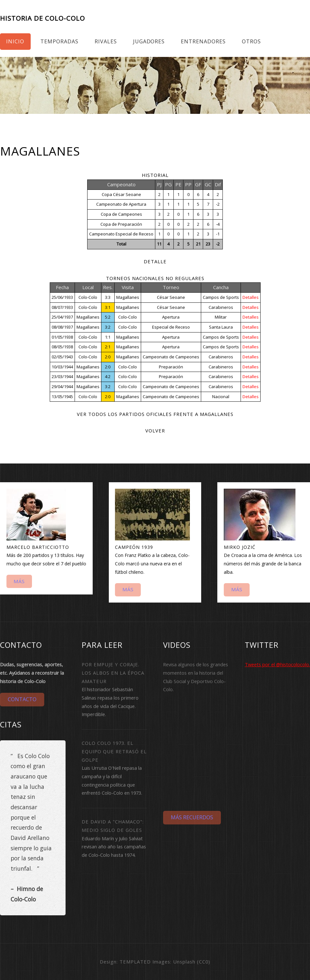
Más (19, 581)
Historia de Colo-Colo (42, 18)
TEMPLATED (135, 962)
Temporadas (59, 41)
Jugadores (149, 41)
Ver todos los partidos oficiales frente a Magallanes (155, 414)
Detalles (251, 297)
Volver (155, 430)
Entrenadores (203, 41)
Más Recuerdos (192, 817)
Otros (251, 41)
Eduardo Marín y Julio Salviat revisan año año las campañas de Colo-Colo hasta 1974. (114, 847)
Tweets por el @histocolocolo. (277, 664)
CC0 (204, 962)
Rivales (106, 41)
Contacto (22, 699)
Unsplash (184, 962)
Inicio (15, 41)
